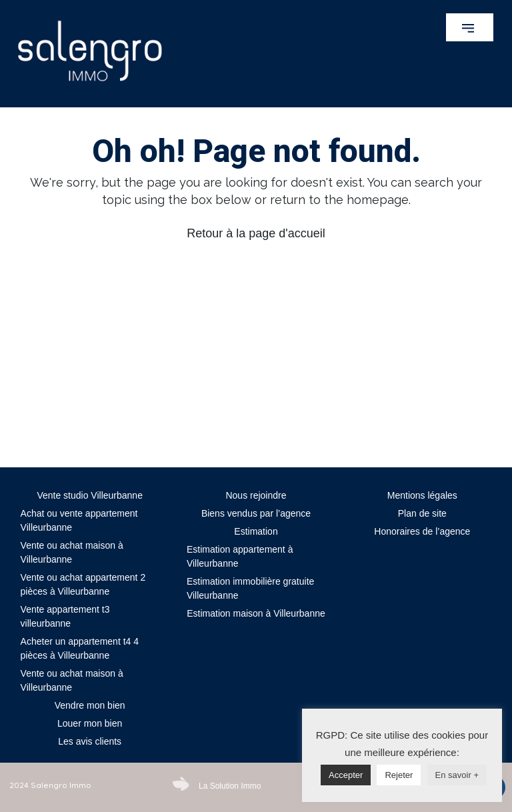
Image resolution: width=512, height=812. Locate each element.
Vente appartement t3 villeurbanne (65, 616)
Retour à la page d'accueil (256, 233)
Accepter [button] (346, 775)
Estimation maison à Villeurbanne (256, 613)
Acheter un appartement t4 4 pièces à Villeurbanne (80, 648)
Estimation (256, 531)
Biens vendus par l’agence (256, 513)
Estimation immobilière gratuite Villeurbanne (250, 588)
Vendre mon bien (90, 705)
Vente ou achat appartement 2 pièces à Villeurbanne (83, 584)
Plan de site (422, 513)
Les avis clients (90, 741)
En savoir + (457, 775)
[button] (470, 27)
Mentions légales (422, 495)
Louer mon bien (90, 723)
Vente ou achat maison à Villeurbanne (72, 552)
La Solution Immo (230, 786)
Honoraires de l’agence (422, 531)
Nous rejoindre (256, 495)
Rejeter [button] (399, 775)
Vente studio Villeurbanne (90, 495)
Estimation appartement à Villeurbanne (240, 556)
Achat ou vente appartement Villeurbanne (79, 520)
